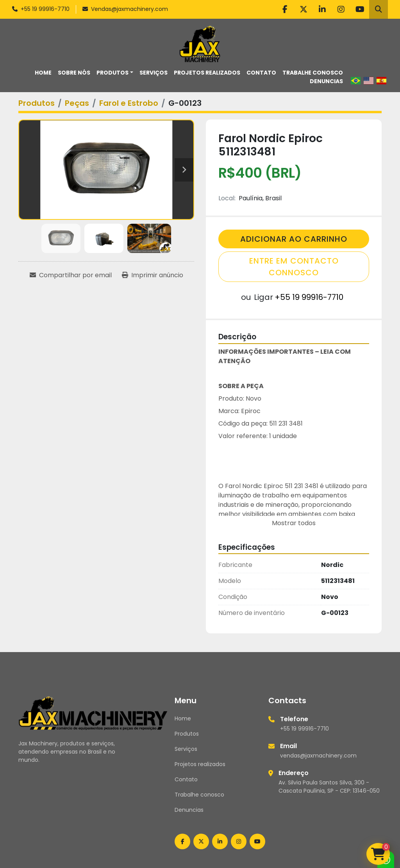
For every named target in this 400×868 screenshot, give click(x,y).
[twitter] (304, 9)
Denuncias (326, 81)
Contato (261, 73)
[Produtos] (37, 103)
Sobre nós (74, 73)
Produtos (112, 73)
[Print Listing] (153, 275)
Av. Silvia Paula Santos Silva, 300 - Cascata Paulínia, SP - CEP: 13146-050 (329, 787)
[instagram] (341, 9)
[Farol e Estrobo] (129, 103)
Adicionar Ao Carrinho (294, 239)
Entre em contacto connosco (294, 267)
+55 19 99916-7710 (45, 9)
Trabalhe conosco (313, 73)
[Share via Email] (71, 275)
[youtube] (360, 9)
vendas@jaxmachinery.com (318, 756)
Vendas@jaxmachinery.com (129, 9)
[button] (115, 73)
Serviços (154, 73)
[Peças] (77, 103)
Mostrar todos (294, 523)
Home (43, 73)
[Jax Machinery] (93, 713)
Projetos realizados (207, 73)
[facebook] (285, 9)
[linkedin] (322, 9)
